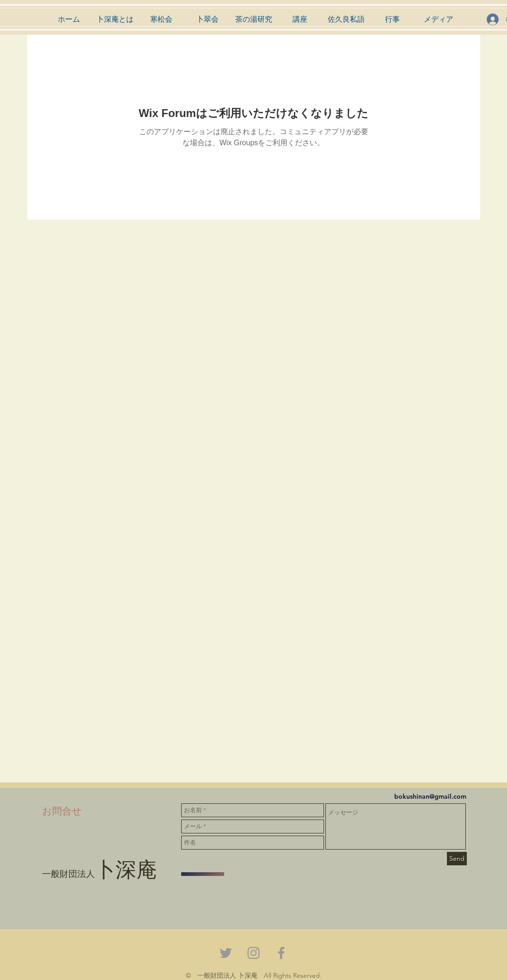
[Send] (457, 859)
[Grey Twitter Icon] (226, 953)
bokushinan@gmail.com (430, 796)
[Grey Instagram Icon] (253, 953)
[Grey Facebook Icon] (281, 953)
